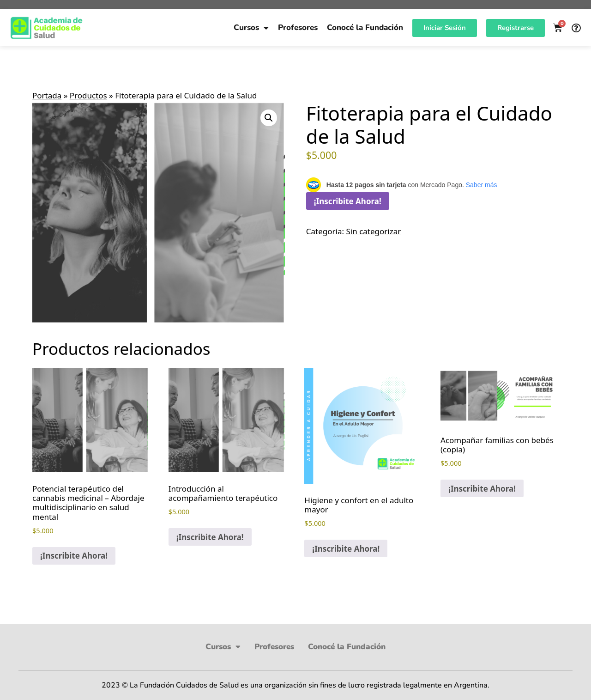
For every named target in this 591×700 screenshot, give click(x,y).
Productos (88, 95)
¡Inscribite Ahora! (348, 201)
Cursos (251, 28)
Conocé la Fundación (365, 27)
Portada (47, 95)
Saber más (482, 185)
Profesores (298, 27)
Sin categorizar (373, 231)
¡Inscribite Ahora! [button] (74, 556)
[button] (269, 118)
